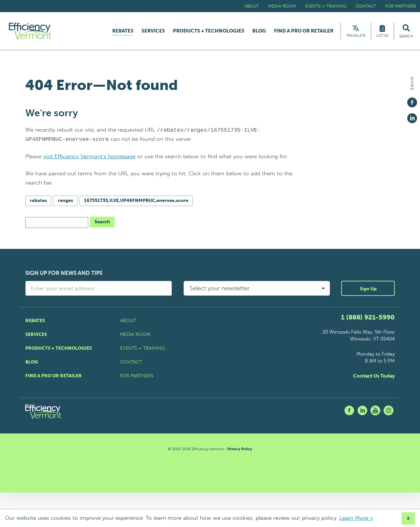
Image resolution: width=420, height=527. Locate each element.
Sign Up (368, 289)
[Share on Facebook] (412, 99)
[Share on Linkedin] (412, 115)
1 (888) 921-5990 (368, 317)
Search (102, 222)
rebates (38, 200)
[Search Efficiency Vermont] (406, 31)
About (252, 6)
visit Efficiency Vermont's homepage (89, 156)
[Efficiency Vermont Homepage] (31, 31)
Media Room (282, 6)
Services (153, 31)
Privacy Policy (240, 449)
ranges (65, 200)
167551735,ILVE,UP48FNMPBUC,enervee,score (136, 200)
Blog (259, 31)
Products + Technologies (209, 31)
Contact (366, 6)
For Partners (401, 6)
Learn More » (356, 518)
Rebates (123, 31)
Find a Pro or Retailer (304, 31)
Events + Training (326, 6)
